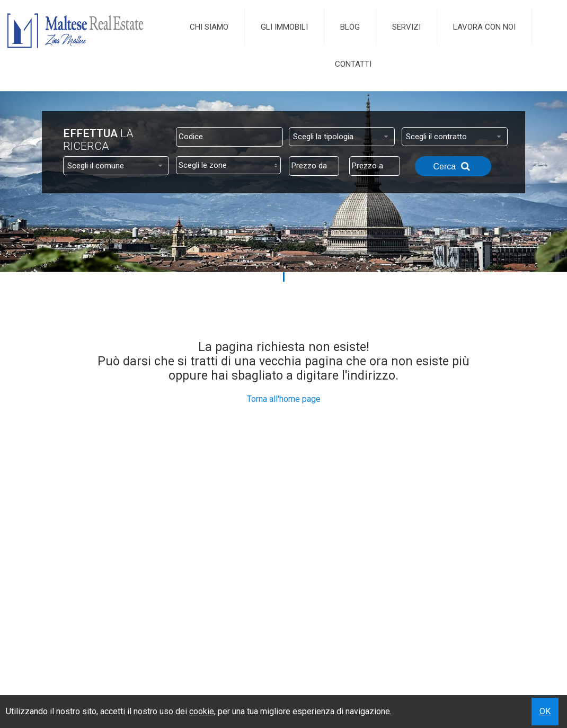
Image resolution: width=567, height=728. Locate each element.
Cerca (453, 166)
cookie (202, 711)
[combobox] (342, 137)
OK (545, 711)
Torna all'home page (284, 399)
